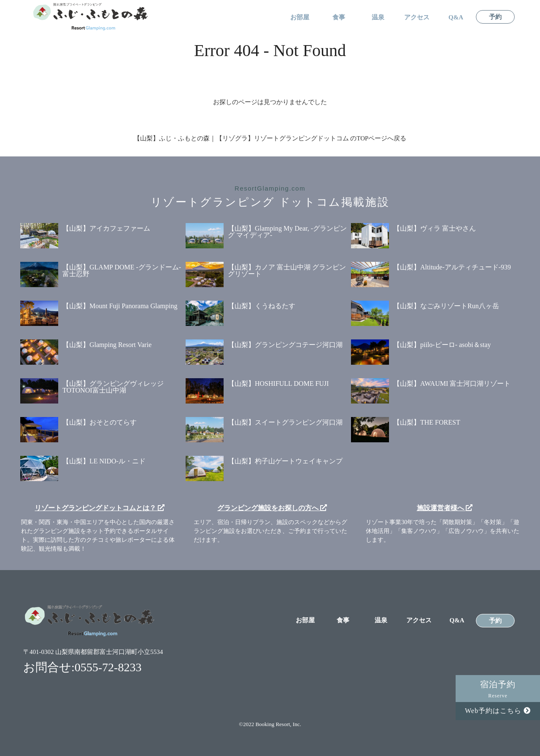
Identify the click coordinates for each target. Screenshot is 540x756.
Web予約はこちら (498, 711)
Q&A (456, 17)
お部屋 (300, 17)
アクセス (417, 17)
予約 (495, 17)
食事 (339, 17)
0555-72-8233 (108, 667)
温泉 (378, 17)
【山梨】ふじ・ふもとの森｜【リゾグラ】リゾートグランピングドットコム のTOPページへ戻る (270, 138)
